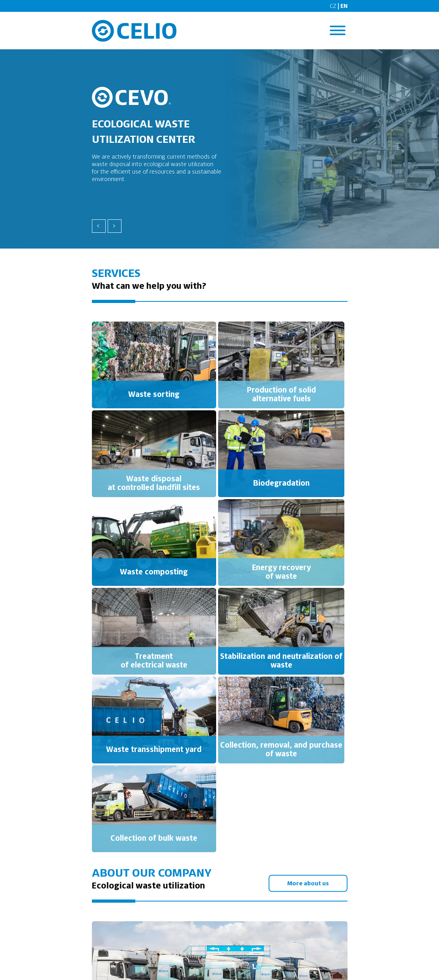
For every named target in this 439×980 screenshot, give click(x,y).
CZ (333, 6)
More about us (308, 883)
